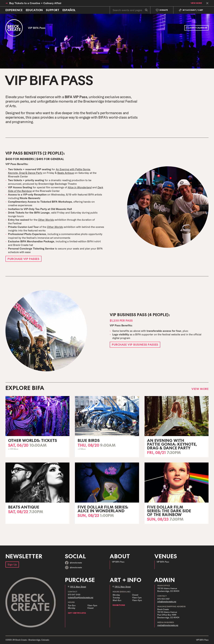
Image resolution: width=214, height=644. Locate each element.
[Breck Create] (14, 28)
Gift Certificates (77, 613)
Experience (14, 10)
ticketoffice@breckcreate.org (81, 597)
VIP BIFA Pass (118, 562)
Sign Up (12, 564)
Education (34, 10)
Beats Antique (66, 173)
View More (196, 3)
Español (69, 10)
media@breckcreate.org (168, 625)
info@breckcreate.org (167, 601)
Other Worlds (46, 220)
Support (53, 10)
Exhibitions (119, 605)
